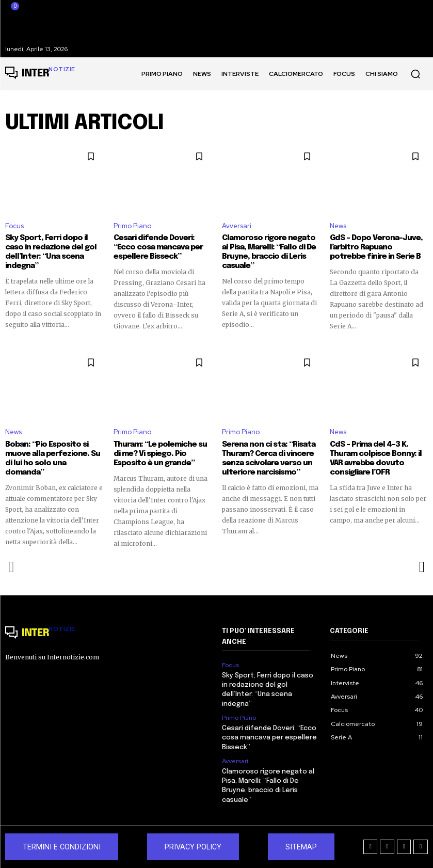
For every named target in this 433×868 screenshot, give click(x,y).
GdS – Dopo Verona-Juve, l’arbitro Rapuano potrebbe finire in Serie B (376, 247)
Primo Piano (132, 226)
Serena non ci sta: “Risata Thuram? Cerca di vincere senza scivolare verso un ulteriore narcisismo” (269, 459)
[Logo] (40, 74)
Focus (14, 226)
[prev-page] (12, 567)
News (338, 226)
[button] (415, 74)
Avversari (237, 226)
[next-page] (421, 567)
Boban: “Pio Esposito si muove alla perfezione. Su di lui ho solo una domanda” (53, 459)
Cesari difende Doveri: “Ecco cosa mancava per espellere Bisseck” (158, 247)
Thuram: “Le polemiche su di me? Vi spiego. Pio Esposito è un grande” (160, 454)
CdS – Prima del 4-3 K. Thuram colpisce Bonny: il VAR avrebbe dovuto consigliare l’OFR (376, 459)
